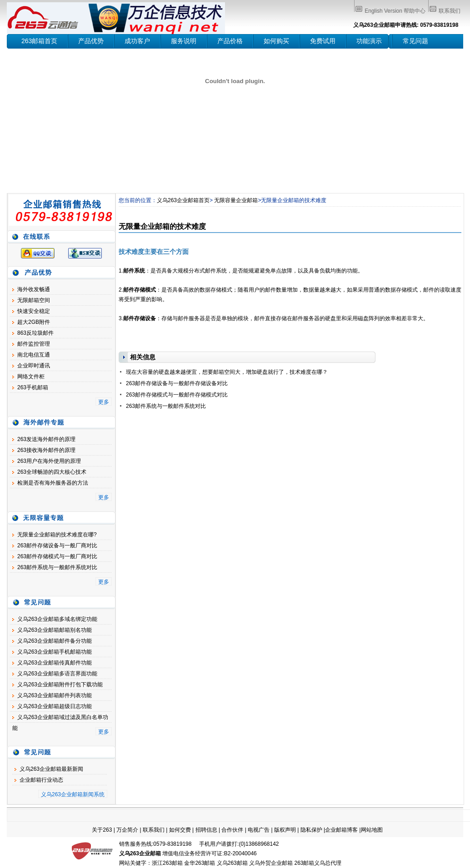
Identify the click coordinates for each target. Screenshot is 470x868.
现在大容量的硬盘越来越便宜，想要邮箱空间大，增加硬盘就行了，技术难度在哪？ (227, 372)
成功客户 (137, 41)
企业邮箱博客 (341, 830)
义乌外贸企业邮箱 (271, 863)
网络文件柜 (31, 377)
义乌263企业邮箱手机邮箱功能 (55, 652)
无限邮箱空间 (34, 300)
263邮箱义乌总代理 (318, 863)
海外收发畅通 (34, 289)
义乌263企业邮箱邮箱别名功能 (55, 630)
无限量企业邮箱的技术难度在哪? (57, 535)
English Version (383, 11)
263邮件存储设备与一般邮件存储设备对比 (177, 383)
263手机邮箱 (33, 387)
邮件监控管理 (34, 344)
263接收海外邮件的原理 (46, 450)
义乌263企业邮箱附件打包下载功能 (60, 684)
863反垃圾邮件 (35, 333)
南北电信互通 (34, 355)
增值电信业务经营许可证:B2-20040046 (209, 853)
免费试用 (323, 41)
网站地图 (372, 830)
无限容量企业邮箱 (236, 200)
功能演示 (369, 41)
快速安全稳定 (34, 311)
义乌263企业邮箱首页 (183, 200)
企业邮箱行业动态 (41, 780)
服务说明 (184, 41)
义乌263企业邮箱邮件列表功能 (55, 695)
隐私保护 (311, 830)
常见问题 (415, 41)
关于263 (102, 830)
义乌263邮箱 (232, 863)
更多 (104, 402)
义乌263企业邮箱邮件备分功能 (55, 641)
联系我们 (450, 11)
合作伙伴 (232, 830)
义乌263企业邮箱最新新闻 (51, 769)
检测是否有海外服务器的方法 (53, 483)
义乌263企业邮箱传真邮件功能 (55, 663)
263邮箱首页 (39, 41)
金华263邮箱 (200, 863)
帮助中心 (415, 11)
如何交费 (180, 830)
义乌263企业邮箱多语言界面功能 (57, 674)
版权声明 (285, 830)
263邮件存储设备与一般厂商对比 (57, 546)
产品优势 (91, 41)
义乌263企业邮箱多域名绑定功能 (57, 619)
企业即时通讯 (34, 366)
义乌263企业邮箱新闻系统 (73, 794)
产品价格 (230, 41)
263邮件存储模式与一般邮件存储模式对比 (177, 395)
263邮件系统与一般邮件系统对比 (57, 567)
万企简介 (127, 830)
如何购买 (276, 41)
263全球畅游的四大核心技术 (52, 472)
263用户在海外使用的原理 (49, 461)
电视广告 (259, 830)
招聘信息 (206, 830)
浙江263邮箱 (167, 863)
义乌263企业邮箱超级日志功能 (55, 706)
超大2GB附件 (34, 322)
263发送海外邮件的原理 (46, 439)
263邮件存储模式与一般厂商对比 (57, 556)
